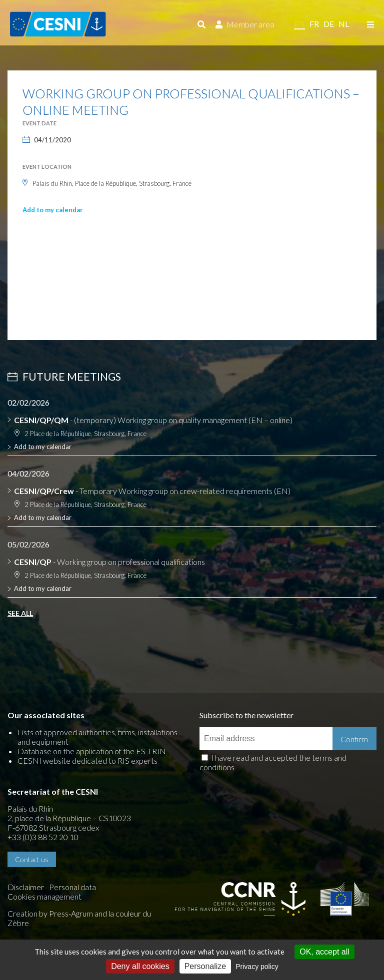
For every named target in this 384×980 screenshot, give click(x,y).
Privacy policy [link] (257, 967)
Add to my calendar (53, 210)
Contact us (32, 859)
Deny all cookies (140, 966)
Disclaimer (26, 887)
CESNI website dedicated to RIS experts (87, 760)
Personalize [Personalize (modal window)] (205, 966)
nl (344, 24)
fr (314, 24)
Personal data (72, 887)
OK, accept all (324, 952)
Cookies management (44, 896)
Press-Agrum (71, 913)
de (329, 24)
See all (20, 613)
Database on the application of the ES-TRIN (92, 751)
